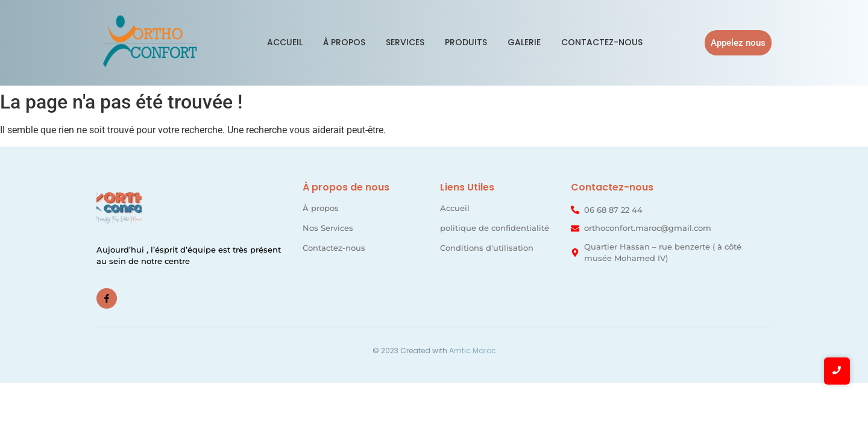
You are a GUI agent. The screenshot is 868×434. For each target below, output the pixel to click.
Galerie (524, 42)
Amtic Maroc (473, 351)
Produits (466, 42)
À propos (344, 42)
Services (405, 42)
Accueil (285, 42)
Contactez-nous (602, 42)
